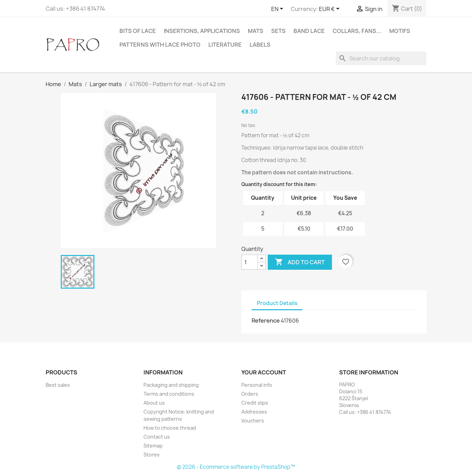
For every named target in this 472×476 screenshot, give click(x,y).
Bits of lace (138, 31)
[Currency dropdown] (330, 9)
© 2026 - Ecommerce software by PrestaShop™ (236, 467)
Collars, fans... (357, 31)
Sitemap (153, 446)
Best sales (58, 385)
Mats (256, 31)
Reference (266, 321)
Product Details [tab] (277, 303)
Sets (278, 31)
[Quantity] (250, 262)
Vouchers (253, 421)
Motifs (400, 31)
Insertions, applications (202, 31)
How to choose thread (170, 428)
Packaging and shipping (171, 385)
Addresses (254, 412)
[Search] (381, 58)
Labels (260, 45)
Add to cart (300, 262)
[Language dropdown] (278, 9)
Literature (225, 45)
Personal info (257, 385)
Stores (152, 455)
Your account (264, 372)
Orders (250, 394)
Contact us (157, 437)
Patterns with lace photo (160, 45)
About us (154, 403)
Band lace (309, 31)
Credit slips (255, 403)
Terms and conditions (169, 394)
